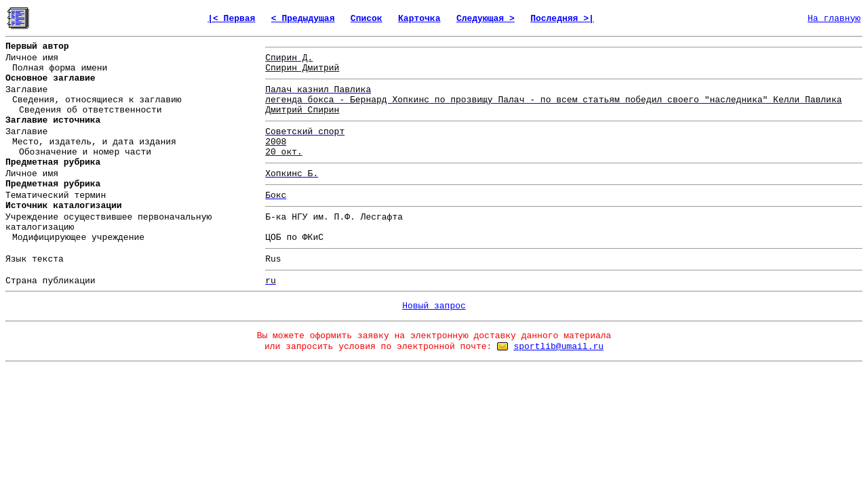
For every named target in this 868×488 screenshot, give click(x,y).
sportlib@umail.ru (558, 347)
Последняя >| (562, 19)
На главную (834, 19)
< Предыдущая (303, 19)
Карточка (419, 19)
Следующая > (486, 19)
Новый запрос (434, 306)
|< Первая (231, 19)
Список (367, 19)
